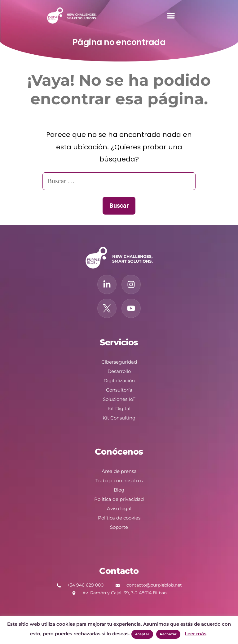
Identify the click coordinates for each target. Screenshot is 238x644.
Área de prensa (119, 471)
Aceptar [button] (142, 634)
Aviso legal (119, 508)
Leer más (196, 634)
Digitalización (119, 381)
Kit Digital (119, 408)
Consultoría (119, 390)
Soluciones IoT (119, 399)
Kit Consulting (119, 418)
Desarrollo (119, 371)
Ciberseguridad (119, 362)
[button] (171, 16)
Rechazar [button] (168, 634)
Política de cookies (119, 518)
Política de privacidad (119, 499)
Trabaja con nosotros (119, 481)
